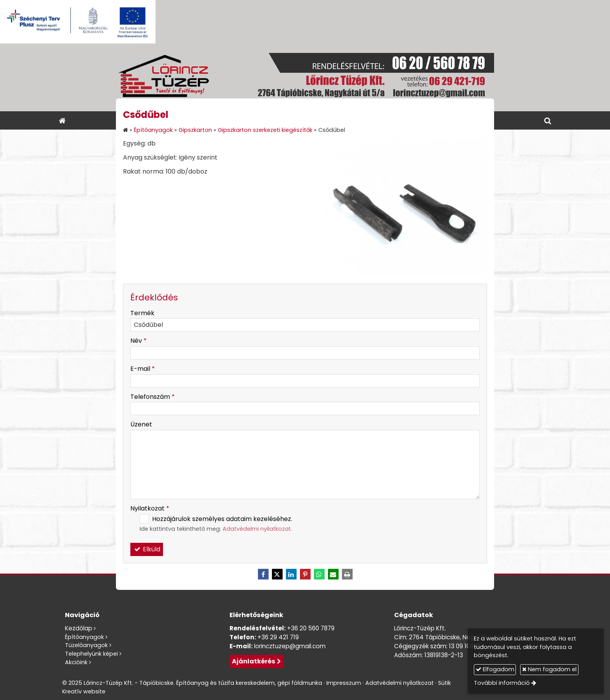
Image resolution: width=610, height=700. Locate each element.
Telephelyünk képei (91, 654)
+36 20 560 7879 (311, 628)
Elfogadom (495, 669)
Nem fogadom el (549, 669)
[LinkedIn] (291, 574)
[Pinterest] (305, 574)
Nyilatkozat (150, 508)
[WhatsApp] (319, 574)
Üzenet (141, 424)
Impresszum (344, 683)
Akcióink (76, 662)
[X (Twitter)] (277, 574)
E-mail (143, 369)
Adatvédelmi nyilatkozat (257, 529)
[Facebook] (263, 574)
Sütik (444, 683)
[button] (548, 120)
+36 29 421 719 (278, 637)
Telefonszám (152, 397)
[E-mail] (333, 574)
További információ (502, 683)
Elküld (147, 549)
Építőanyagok (84, 637)
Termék (142, 313)
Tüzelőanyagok (86, 645)
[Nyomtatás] (347, 574)
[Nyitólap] (305, 77)
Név (138, 341)
